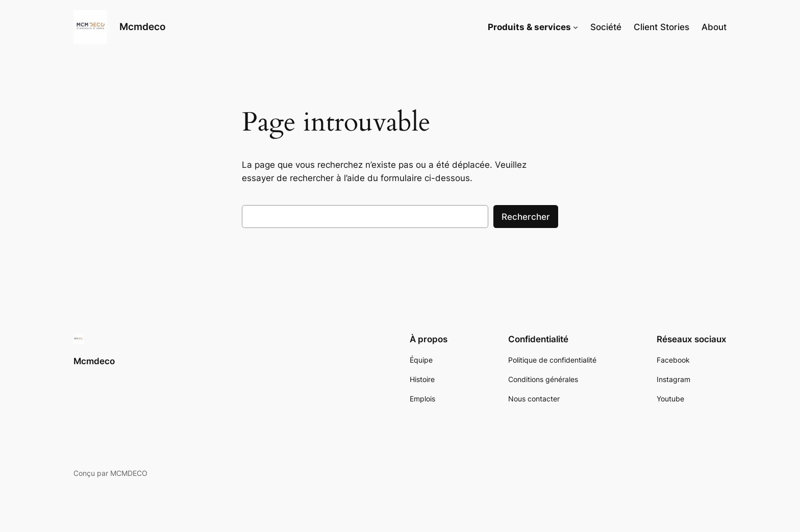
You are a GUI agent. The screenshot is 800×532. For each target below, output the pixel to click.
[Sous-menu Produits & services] (576, 27)
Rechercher (526, 217)
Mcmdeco (143, 27)
